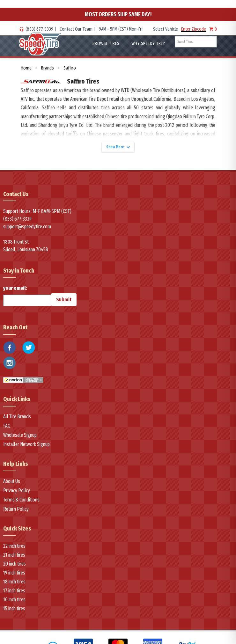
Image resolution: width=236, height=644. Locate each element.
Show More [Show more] (118, 148)
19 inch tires (14, 575)
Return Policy (16, 512)
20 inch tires (15, 566)
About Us (12, 484)
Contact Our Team (76, 29)
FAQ (7, 428)
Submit (64, 302)
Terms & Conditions (21, 502)
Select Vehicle (166, 29)
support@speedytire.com (27, 229)
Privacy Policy (17, 493)
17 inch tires (14, 593)
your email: (27, 298)
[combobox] (196, 42)
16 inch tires (14, 602)
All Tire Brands (17, 419)
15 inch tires (14, 611)
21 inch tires (14, 557)
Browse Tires (106, 43)
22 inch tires (14, 549)
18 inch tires (14, 584)
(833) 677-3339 (39, 29)
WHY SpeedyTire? (148, 43)
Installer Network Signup (26, 447)
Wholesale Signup (20, 438)
